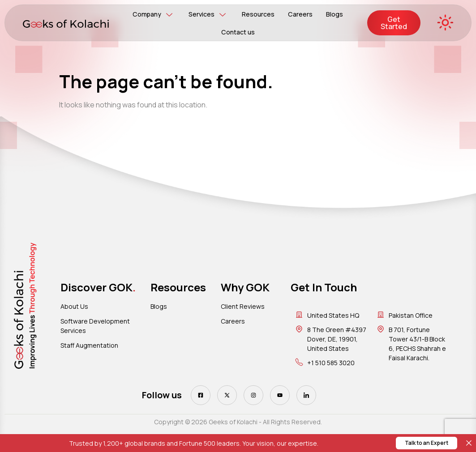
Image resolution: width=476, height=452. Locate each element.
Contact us (238, 32)
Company (153, 14)
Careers (300, 14)
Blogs (334, 14)
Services (207, 14)
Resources (258, 14)
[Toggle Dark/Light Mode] (445, 23)
